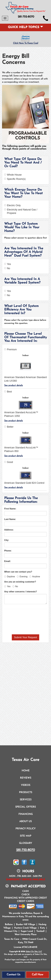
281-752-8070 (26, 850)
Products (26, 792)
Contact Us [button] (13, 975)
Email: (7, 561)
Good (9, 462)
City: (7, 540)
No (7, 268)
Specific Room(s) (15, 179)
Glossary (26, 843)
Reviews (26, 778)
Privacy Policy (26, 829)
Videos (26, 785)
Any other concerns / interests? (21, 592)
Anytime (35, 577)
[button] (26, 637)
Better (9, 427)
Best (8, 392)
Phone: (8, 551)
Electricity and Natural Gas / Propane (21, 211)
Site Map (26, 836)
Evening (22, 577)
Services (26, 800)
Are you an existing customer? (20, 582)
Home (26, 771)
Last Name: (10, 519)
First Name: (10, 509)
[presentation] (26, 622)
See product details (14, 385)
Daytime (10, 577)
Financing (26, 814)
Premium (10, 349)
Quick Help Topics (26, 27)
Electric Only (12, 205)
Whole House (13, 175)
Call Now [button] (38, 975)
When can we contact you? (18, 572)
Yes (8, 264)
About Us (26, 821)
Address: (9, 530)
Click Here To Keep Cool (26, 43)
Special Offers (26, 807)
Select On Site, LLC (34, 952)
